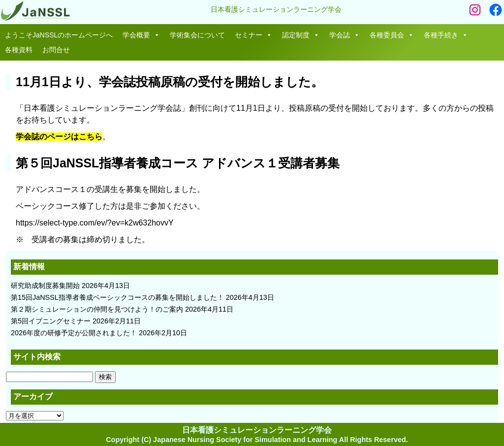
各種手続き (446, 35)
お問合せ (56, 50)
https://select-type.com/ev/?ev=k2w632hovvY (95, 223)
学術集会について (197, 35)
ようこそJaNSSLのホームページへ (59, 35)
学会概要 (141, 35)
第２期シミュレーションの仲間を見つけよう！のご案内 (97, 309)
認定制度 (301, 35)
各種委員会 (392, 35)
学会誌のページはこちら (59, 137)
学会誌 (345, 35)
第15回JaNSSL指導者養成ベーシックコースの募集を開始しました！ (117, 297)
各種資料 (19, 50)
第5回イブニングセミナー (51, 321)
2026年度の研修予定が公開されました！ (74, 333)
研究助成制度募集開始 (45, 286)
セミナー (253, 35)
